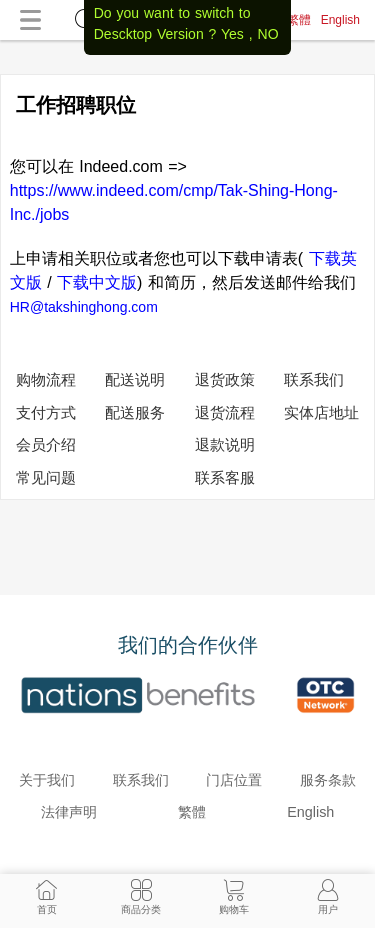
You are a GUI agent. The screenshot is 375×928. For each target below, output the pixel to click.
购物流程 (46, 379)
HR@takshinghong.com (84, 307)
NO (268, 34)
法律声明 (69, 812)
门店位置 (234, 780)
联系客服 (225, 477)
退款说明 (225, 444)
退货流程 (225, 412)
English (340, 20)
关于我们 (47, 780)
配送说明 (135, 379)
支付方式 (46, 412)
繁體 (299, 20)
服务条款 (328, 780)
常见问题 (46, 477)
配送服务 (135, 412)
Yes (232, 34)
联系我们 (314, 379)
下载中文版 (97, 282)
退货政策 (225, 379)
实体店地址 (321, 412)
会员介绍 (46, 444)
